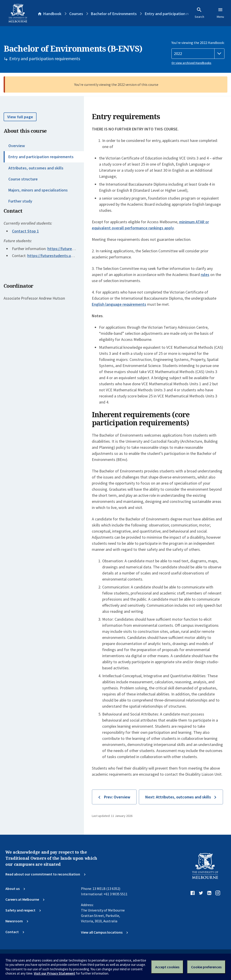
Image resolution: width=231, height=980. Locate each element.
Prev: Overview (117, 797)
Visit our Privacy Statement (54, 973)
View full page (20, 117)
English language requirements (119, 304)
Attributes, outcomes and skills (36, 168)
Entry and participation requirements (41, 157)
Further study (20, 201)
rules (205, 275)
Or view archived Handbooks (191, 63)
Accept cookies (167, 967)
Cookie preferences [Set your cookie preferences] (206, 967)
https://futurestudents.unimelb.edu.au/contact (69, 256)
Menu (220, 13)
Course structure (23, 179)
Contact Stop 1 (25, 231)
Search (199, 13)
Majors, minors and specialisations (38, 190)
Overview (17, 146)
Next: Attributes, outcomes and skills (178, 797)
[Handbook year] (198, 54)
